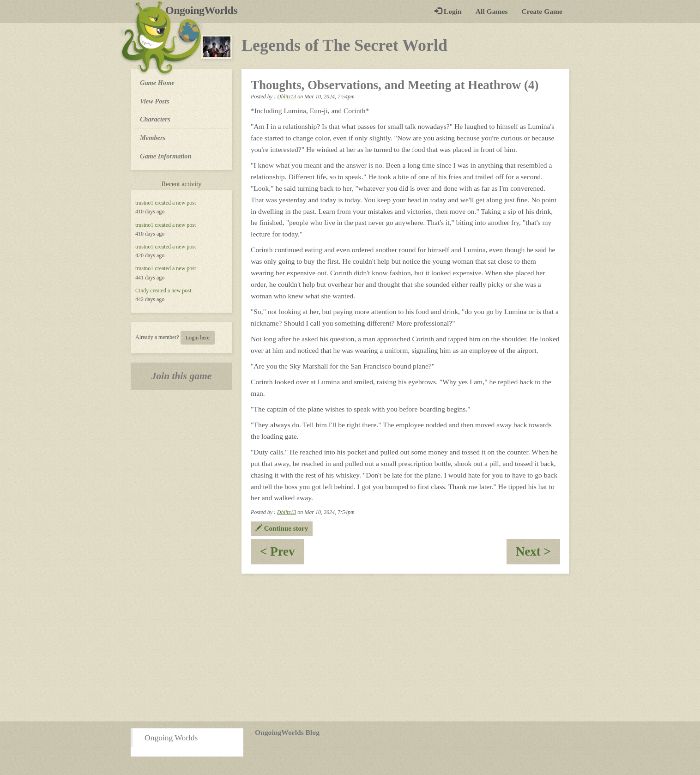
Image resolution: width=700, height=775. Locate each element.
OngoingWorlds (205, 10)
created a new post (175, 203)
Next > (538, 554)
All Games (492, 11)
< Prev (282, 554)
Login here (198, 338)
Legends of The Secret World (344, 45)
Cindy (142, 291)
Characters (155, 119)
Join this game (182, 376)
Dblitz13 (287, 97)
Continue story (282, 528)
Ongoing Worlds (171, 738)
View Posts (155, 101)
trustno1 (144, 203)
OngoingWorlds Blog (287, 732)
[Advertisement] (350, 648)
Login (448, 11)
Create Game (542, 11)
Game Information (166, 156)
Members (153, 138)
